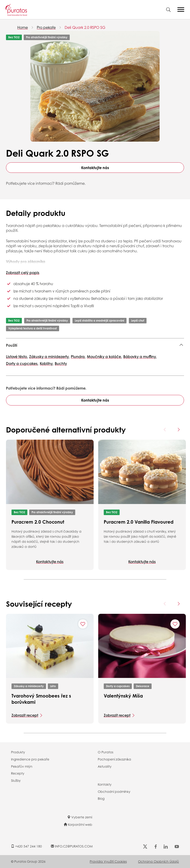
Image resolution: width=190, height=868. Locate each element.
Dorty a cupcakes (118, 686)
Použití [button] (12, 345)
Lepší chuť (138, 321)
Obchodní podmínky (114, 791)
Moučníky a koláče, (104, 356)
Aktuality (105, 766)
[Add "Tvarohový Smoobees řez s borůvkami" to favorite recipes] (83, 624)
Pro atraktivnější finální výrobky (47, 37)
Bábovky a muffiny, (140, 356)
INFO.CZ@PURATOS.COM (72, 846)
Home (23, 27)
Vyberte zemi (80, 817)
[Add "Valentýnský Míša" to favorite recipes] (175, 624)
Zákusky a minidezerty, (49, 356)
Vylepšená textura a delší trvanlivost (33, 328)
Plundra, (78, 356)
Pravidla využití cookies (108, 861)
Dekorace (143, 686)
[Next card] (178, 430)
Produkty (18, 752)
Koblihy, (47, 363)
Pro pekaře (46, 27)
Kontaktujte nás (95, 168)
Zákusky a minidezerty (29, 686)
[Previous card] (165, 430)
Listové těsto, (17, 356)
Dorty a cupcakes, (22, 363)
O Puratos (105, 752)
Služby (16, 780)
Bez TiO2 (14, 37)
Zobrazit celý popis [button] (23, 273)
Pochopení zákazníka (114, 759)
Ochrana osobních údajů (158, 861)
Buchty (61, 363)
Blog (101, 798)
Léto (53, 686)
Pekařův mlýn (22, 766)
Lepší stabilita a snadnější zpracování (99, 321)
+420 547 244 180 (26, 846)
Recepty (18, 773)
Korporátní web (78, 824)
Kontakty (105, 784)
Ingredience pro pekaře (30, 759)
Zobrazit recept (25, 715)
